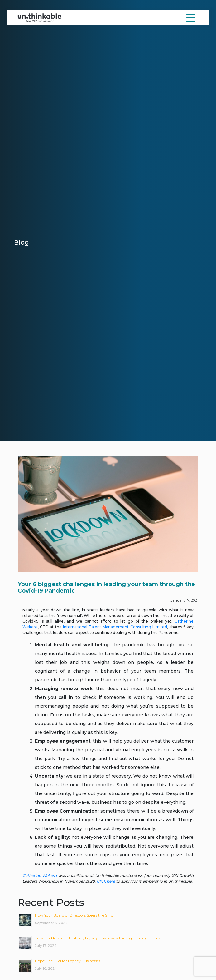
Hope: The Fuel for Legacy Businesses (68, 961)
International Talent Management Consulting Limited (115, 627)
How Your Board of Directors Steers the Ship (74, 915)
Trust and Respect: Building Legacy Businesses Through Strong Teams (98, 938)
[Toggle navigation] (191, 17)
